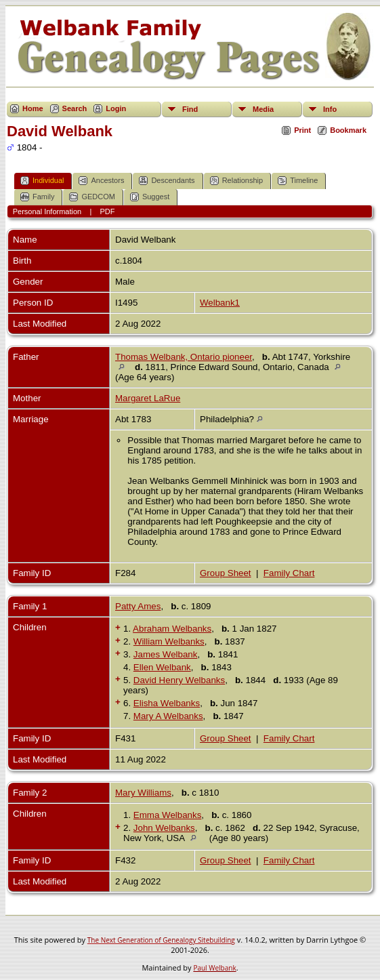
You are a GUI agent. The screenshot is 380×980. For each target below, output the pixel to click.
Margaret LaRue (148, 398)
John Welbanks (164, 828)
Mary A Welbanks (168, 716)
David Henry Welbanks (179, 680)
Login (116, 108)
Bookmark (348, 130)
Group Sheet (226, 573)
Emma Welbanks (168, 815)
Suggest (150, 197)
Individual (42, 181)
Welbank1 (220, 303)
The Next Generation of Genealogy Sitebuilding (161, 940)
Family (37, 197)
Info (330, 109)
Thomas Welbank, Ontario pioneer (184, 357)
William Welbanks (169, 641)
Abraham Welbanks (172, 629)
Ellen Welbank (162, 667)
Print (302, 130)
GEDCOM (92, 197)
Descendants (167, 181)
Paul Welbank (214, 968)
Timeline (298, 181)
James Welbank (166, 654)
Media (263, 109)
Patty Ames (138, 606)
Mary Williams (143, 793)
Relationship (237, 181)
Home (33, 108)
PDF (108, 211)
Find (190, 109)
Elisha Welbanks (167, 703)
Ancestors (101, 181)
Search (75, 108)
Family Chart (289, 573)
